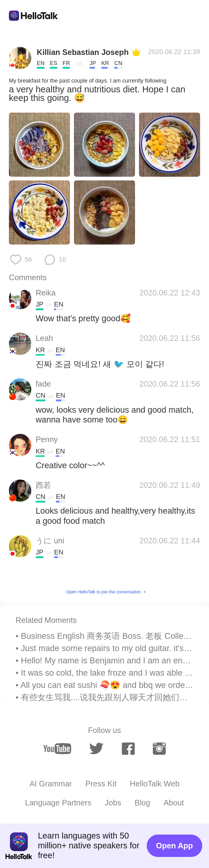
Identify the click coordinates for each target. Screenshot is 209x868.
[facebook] (128, 749)
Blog (143, 803)
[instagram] (159, 749)
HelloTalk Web (155, 784)
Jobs (113, 803)
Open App (174, 846)
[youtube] (57, 749)
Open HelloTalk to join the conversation (104, 592)
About (174, 803)
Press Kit (101, 784)
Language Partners (58, 803)
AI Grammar (51, 784)
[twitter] (96, 749)
